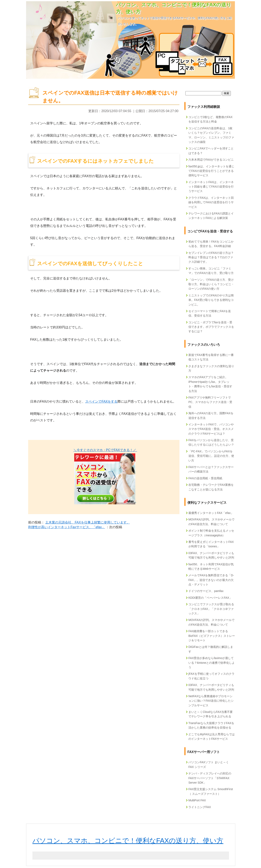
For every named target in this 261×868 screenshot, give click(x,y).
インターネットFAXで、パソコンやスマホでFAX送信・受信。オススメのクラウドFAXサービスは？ (211, 429)
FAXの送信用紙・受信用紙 (205, 478)
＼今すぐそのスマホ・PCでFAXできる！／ (105, 450)
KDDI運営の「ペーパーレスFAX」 (210, 598)
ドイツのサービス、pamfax (206, 591)
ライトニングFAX (200, 807)
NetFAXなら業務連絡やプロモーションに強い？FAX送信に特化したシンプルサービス (211, 701)
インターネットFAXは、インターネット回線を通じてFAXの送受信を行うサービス (211, 187)
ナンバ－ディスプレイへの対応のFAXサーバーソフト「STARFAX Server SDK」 (210, 778)
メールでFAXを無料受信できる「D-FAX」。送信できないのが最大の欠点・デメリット (211, 580)
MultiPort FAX (197, 800)
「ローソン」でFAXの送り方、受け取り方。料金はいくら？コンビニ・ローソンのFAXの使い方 (211, 284)
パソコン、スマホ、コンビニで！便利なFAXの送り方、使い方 (128, 841)
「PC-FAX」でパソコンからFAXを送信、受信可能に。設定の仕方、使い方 (211, 456)
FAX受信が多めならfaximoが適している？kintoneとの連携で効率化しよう (212, 663)
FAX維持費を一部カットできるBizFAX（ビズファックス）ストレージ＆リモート (212, 636)
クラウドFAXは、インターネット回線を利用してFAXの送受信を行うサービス (211, 202)
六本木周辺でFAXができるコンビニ (211, 160)
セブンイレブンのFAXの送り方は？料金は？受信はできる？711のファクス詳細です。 (211, 257)
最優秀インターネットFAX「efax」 (211, 513)
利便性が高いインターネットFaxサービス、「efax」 (67, 527)
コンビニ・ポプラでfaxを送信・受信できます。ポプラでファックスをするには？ (211, 327)
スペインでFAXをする (101, 401)
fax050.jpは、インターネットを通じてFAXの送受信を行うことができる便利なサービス (211, 171)
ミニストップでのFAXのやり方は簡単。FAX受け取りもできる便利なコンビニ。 (211, 300)
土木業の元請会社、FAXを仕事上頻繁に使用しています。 (87, 522)
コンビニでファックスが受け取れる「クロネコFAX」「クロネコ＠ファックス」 (211, 609)
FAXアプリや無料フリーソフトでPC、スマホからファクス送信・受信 (210, 402)
